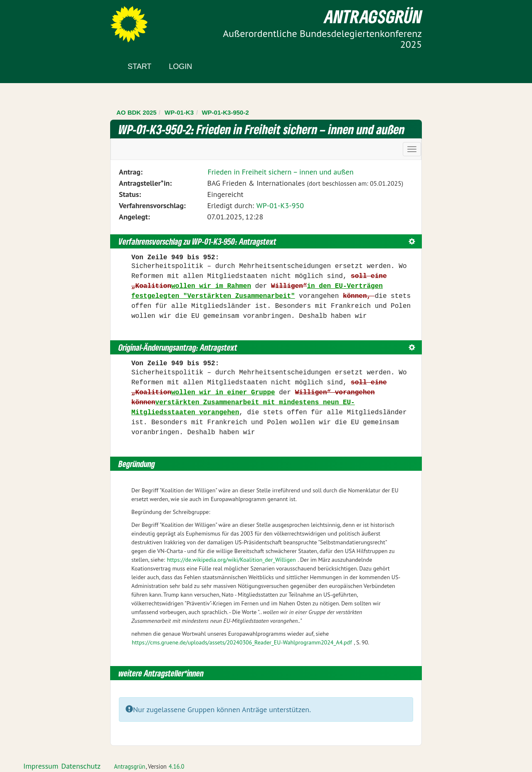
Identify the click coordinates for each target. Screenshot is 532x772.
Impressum (41, 766)
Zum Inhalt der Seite (37, 21)
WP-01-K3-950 (280, 205)
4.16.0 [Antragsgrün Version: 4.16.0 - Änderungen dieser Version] (177, 766)
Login (180, 66)
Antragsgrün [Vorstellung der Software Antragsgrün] (129, 766)
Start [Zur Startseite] (139, 66)
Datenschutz (81, 766)
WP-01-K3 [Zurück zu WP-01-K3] (179, 112)
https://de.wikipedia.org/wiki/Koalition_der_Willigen (232, 560)
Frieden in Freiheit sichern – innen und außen (280, 172)
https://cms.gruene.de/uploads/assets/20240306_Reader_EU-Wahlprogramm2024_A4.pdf (242, 642)
